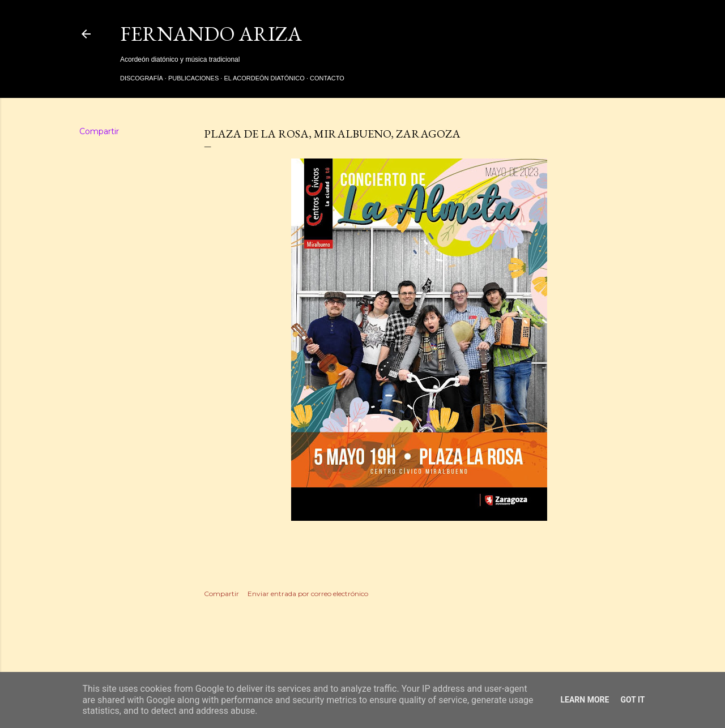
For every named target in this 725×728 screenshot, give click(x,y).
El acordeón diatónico (264, 78)
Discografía (142, 78)
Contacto (327, 78)
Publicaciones (193, 78)
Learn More (585, 700)
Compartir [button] (99, 131)
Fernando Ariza (211, 34)
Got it (632, 700)
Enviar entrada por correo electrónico (308, 594)
